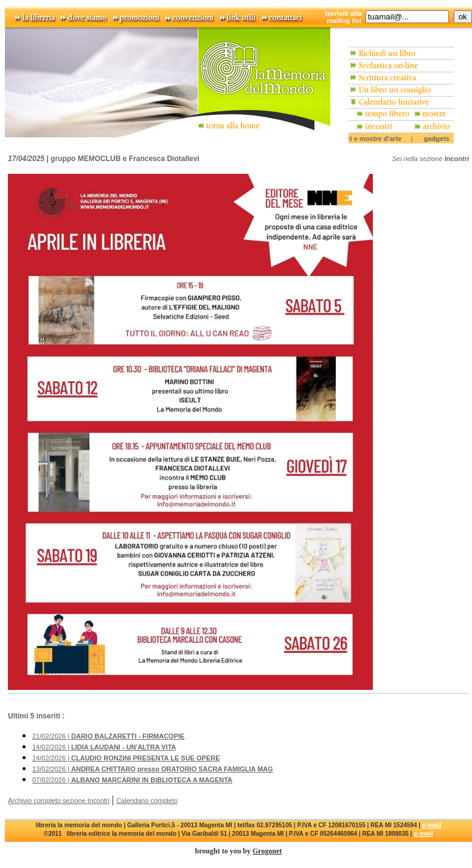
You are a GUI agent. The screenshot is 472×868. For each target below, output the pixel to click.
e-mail (432, 825)
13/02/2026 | (153, 769)
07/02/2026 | (132, 780)
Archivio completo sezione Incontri (59, 801)
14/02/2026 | (104, 747)
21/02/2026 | (108, 736)
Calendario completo (147, 801)
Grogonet (267, 851)
